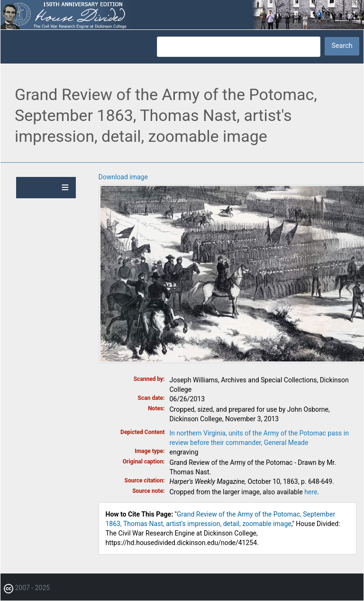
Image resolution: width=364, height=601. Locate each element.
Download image (123, 177)
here (311, 492)
